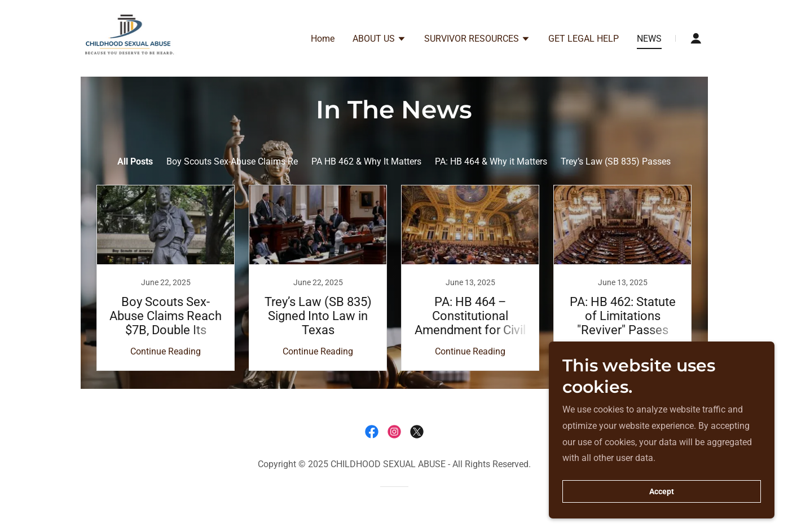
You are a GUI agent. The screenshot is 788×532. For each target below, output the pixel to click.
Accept (662, 491)
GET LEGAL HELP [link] (584, 39)
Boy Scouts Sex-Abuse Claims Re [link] (232, 161)
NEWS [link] (649, 39)
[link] (130, 37)
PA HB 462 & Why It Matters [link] (366, 161)
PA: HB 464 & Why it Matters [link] (491, 161)
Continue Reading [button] (166, 351)
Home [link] (323, 39)
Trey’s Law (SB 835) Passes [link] (616, 161)
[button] (379, 40)
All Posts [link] (135, 161)
